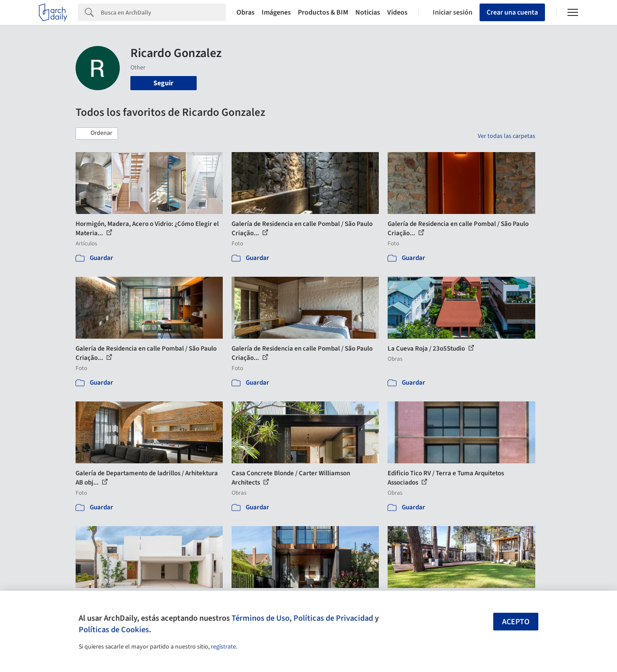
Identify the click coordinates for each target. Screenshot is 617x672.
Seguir (163, 83)
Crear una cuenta (512, 12)
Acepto (516, 622)
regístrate (223, 647)
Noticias (368, 12)
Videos (397, 12)
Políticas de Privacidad (333, 618)
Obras (246, 12)
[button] (97, 134)
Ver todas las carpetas (507, 136)
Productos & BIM (323, 12)
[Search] (163, 12)
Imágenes (276, 12)
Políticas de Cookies (114, 630)
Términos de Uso (261, 618)
